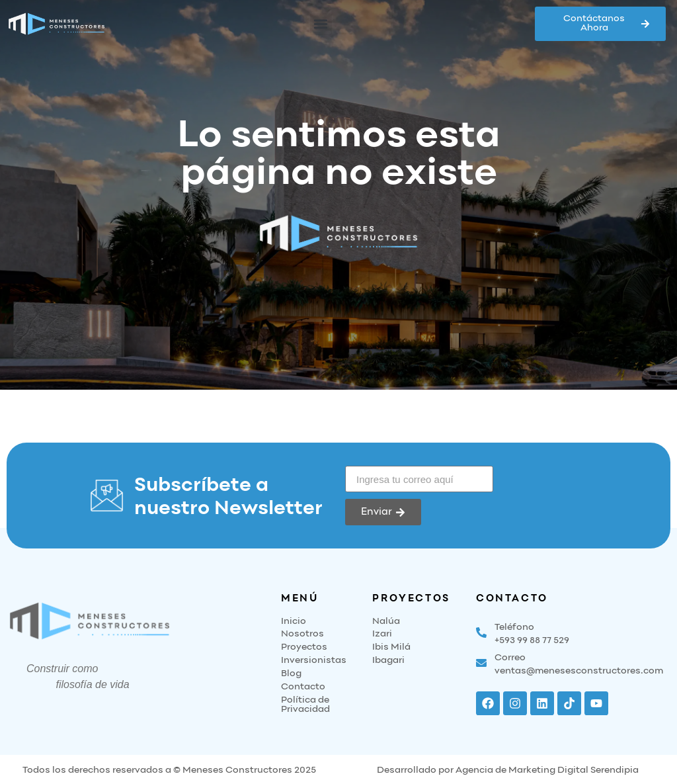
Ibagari (388, 661)
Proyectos (304, 647)
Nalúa (386, 622)
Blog (291, 674)
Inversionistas (314, 661)
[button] (321, 24)
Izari (382, 634)
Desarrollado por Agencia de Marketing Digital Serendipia (508, 770)
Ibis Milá (391, 647)
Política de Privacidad (305, 705)
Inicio (294, 622)
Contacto (303, 687)
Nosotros (302, 634)
